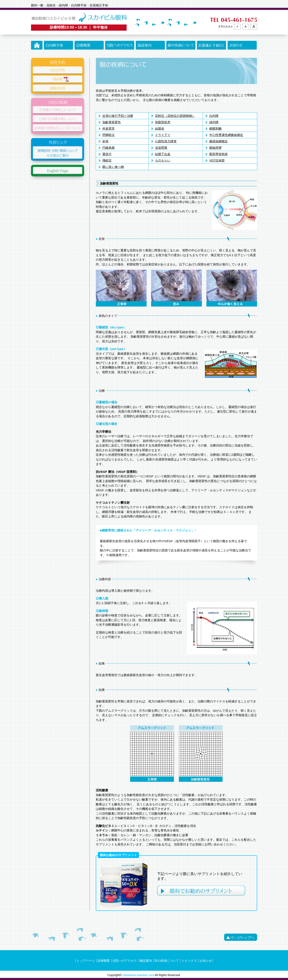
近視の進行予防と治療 (118, 116)
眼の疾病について (181, 45)
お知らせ (242, 45)
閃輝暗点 (109, 135)
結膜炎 (160, 128)
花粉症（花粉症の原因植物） (175, 116)
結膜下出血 (163, 154)
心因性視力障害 (166, 141)
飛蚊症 (107, 160)
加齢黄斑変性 (112, 122)
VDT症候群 (217, 160)
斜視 (105, 141)
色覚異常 (109, 128)
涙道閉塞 (161, 148)
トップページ (37, 45)
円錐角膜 (109, 148)
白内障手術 (58, 45)
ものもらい (163, 160)
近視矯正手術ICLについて (212, 45)
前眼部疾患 (163, 122)
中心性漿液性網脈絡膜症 (226, 135)
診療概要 (89, 45)
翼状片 (107, 154)
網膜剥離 (215, 128)
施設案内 (150, 45)
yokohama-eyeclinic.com (138, 975)
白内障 (214, 116)
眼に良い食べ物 (113, 167)
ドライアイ (163, 135)
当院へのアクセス (120, 45)
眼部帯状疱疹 (219, 154)
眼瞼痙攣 (215, 148)
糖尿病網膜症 (219, 141)
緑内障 (214, 122)
